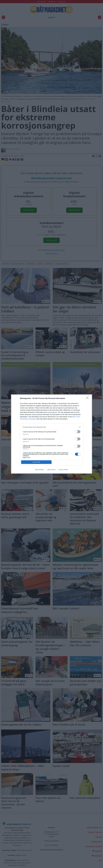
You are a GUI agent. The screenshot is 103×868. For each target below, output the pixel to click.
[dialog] (52, 434)
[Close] (88, 399)
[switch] (78, 432)
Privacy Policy (63, 470)
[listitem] (52, 427)
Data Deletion (40, 470)
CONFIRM (36, 462)
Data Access (51, 470)
